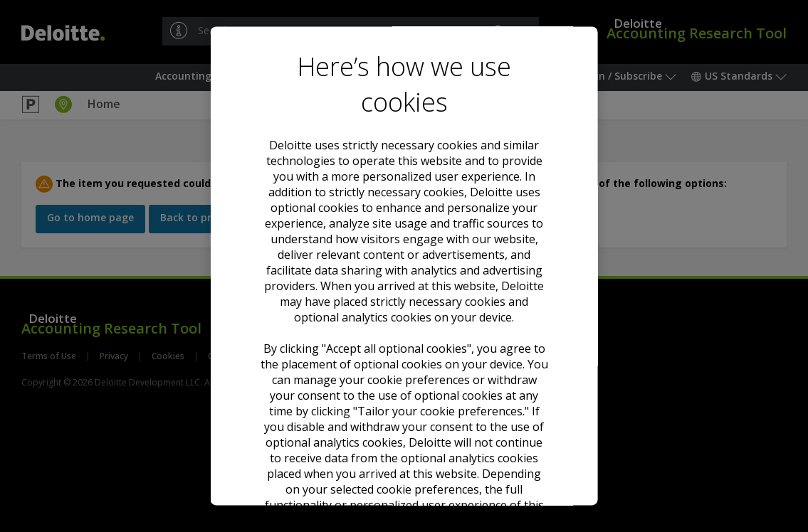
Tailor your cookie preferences (404, 437)
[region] (404, 266)
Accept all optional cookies (404, 341)
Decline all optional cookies (404, 385)
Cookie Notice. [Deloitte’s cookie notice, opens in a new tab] (465, 273)
